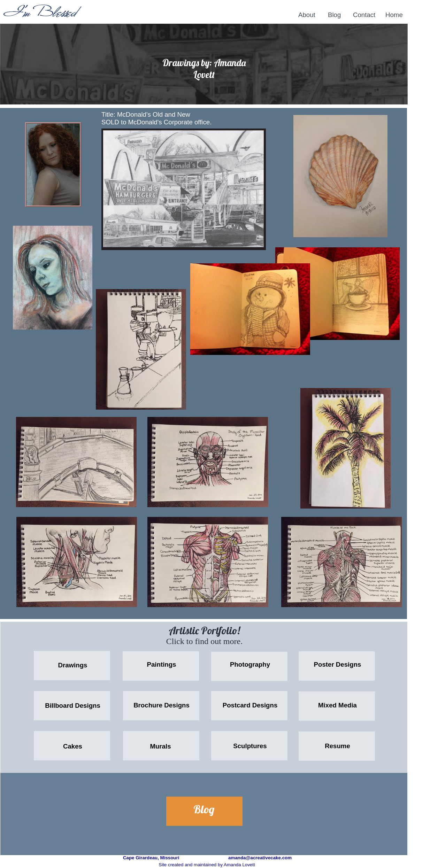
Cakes (73, 746)
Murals (160, 746)
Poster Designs (338, 664)
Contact (364, 15)
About (307, 15)
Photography (250, 664)
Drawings (73, 665)
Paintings (162, 664)
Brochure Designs (162, 705)
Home (394, 15)
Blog (204, 809)
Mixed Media (337, 705)
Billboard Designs (73, 706)
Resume (337, 746)
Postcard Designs (250, 705)
